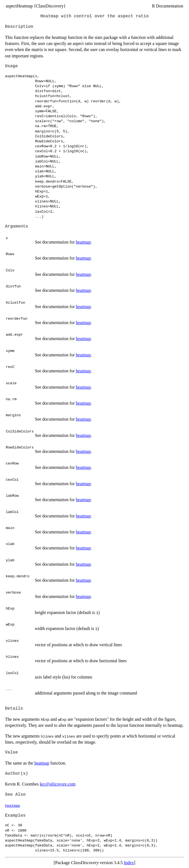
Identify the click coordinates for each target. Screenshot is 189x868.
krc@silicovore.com (58, 784)
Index (129, 863)
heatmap (83, 242)
